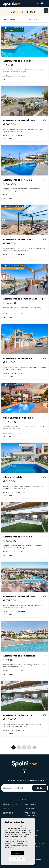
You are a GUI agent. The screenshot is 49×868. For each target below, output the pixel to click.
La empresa (30, 809)
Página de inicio (10, 804)
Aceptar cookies (17, 853)
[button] (31, 804)
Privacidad (37, 859)
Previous (3, 42)
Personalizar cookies (17, 859)
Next (46, 42)
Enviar (40, 788)
